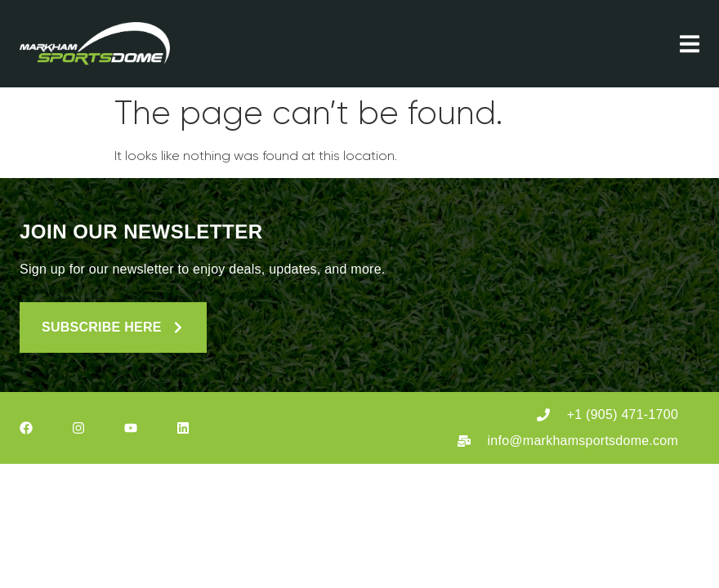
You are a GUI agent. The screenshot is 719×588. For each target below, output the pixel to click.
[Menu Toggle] (690, 44)
